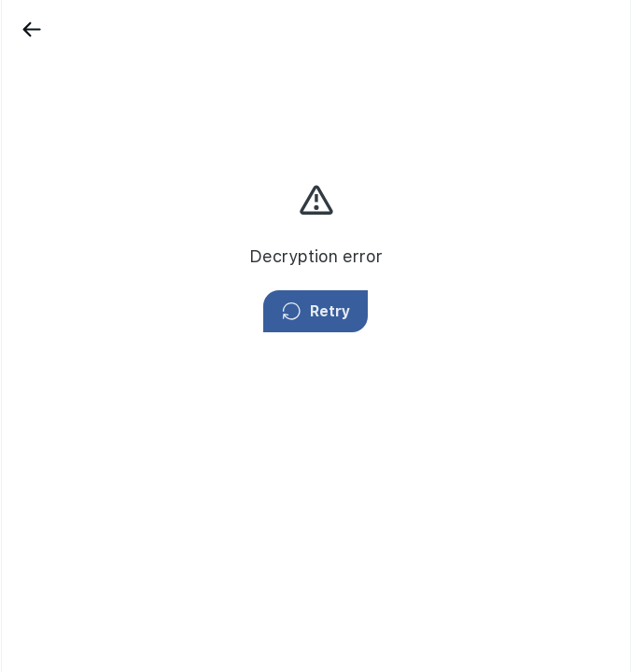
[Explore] (42, 271)
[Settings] (42, 333)
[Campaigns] (42, 145)
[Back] (114, 29)
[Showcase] (42, 81)
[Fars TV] (42, 207)
